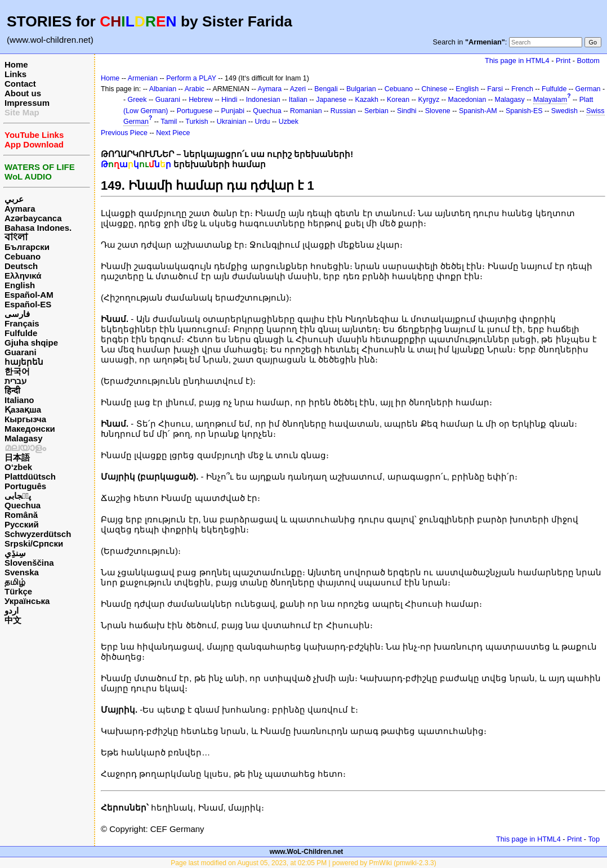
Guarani (21, 352)
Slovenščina (29, 563)
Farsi (495, 89)
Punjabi (233, 111)
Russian (343, 111)
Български (27, 247)
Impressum (27, 103)
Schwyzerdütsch (38, 534)
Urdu (263, 122)
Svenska (22, 572)
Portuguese (195, 111)
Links (15, 74)
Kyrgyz (429, 100)
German (588, 89)
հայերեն (24, 362)
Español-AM (29, 295)
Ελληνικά (23, 276)
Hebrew (201, 100)
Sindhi (407, 111)
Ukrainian (232, 122)
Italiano (19, 400)
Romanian (306, 111)
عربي (14, 199)
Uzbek (289, 122)
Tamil (169, 122)
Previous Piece (124, 133)
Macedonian (467, 100)
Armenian (143, 78)
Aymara (20, 209)
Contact (20, 84)
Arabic (195, 89)
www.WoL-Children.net (307, 852)
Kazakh (367, 100)
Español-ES (28, 304)
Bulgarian (361, 89)
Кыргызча (25, 419)
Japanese (331, 100)
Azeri (298, 89)
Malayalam (550, 100)
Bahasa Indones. (38, 228)
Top (594, 839)
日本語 (17, 457)
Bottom (588, 61)
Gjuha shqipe (31, 343)
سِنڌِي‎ (15, 553)
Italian (298, 100)
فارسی (17, 314)
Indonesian (263, 100)
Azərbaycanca (33, 218)
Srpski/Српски (34, 543)
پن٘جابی (18, 496)
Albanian (163, 89)
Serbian (376, 111)
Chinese (434, 89)
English (20, 285)
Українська (27, 601)
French (522, 89)
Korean (398, 100)
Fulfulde (21, 333)
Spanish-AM (478, 111)
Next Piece (173, 133)
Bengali (326, 89)
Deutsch (21, 266)
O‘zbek (18, 467)
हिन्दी (12, 390)
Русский (22, 524)
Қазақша (23, 410)
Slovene (438, 111)
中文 (13, 620)
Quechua (23, 505)
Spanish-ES (524, 111)
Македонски (30, 429)
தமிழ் (15, 582)
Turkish (197, 122)
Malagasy (24, 438)
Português (25, 486)
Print (563, 61)
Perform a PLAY (191, 78)
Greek (137, 100)
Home (16, 64)
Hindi (229, 100)
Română (21, 515)
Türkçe (18, 591)
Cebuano (23, 256)
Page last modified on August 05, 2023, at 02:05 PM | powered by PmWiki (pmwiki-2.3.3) (303, 863)
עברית (15, 381)
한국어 (17, 371)
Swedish (564, 111)
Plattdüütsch (30, 476)
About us (23, 93)
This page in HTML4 (517, 61)
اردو (12, 610)
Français (22, 323)
